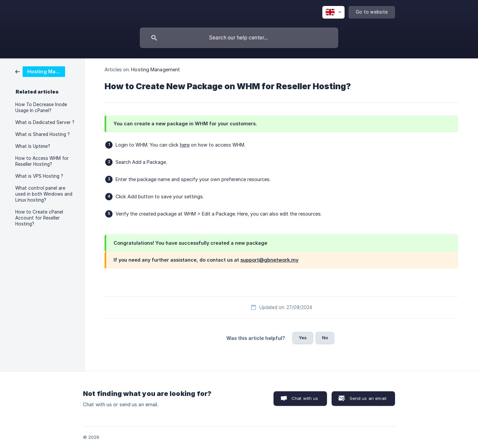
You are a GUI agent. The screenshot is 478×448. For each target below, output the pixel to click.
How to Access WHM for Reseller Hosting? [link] (42, 161)
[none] (333, 12)
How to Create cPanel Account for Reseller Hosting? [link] (39, 218)
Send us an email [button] (368, 398)
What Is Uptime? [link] (33, 146)
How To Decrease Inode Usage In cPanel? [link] (41, 107)
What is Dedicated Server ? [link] (45, 122)
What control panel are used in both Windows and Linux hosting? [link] (44, 194)
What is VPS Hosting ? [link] (39, 176)
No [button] (325, 338)
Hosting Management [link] (156, 69)
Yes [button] (303, 338)
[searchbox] (239, 38)
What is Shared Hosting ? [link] (42, 134)
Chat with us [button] (305, 398)
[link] (40, 71)
